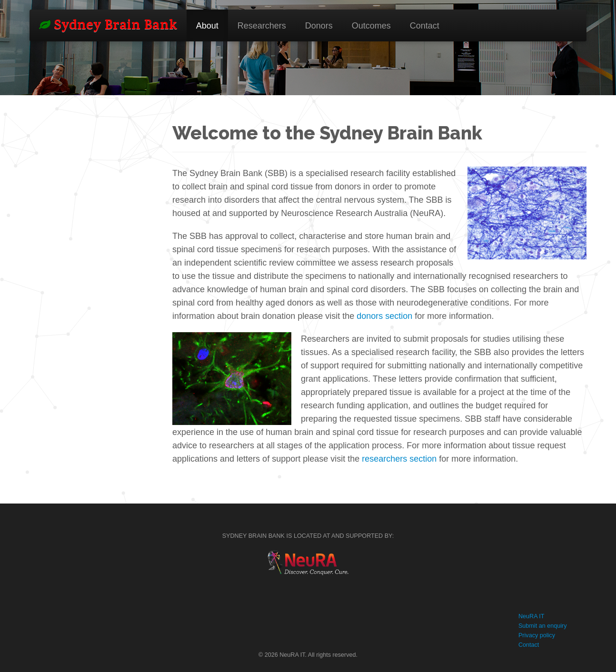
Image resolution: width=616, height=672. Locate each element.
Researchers (262, 26)
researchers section (399, 459)
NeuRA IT (532, 616)
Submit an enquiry (543, 626)
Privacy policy (537, 635)
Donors (319, 26)
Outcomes (371, 26)
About (207, 26)
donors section (384, 316)
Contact (425, 26)
